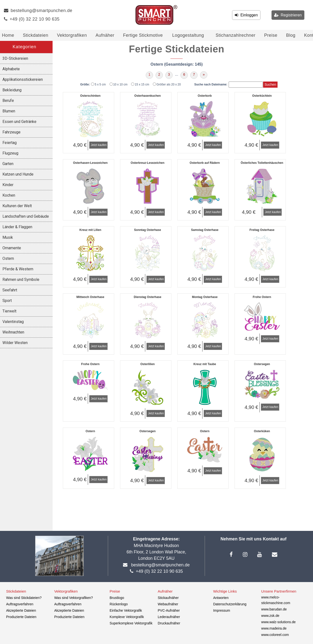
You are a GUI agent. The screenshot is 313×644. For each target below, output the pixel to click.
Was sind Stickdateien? (24, 598)
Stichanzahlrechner (236, 35)
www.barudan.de (274, 609)
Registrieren (290, 15)
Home (8, 35)
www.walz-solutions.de (278, 622)
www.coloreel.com (275, 635)
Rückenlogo (119, 604)
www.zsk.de (270, 616)
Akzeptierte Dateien (21, 610)
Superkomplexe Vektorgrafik (131, 623)
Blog (291, 35)
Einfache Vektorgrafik (126, 610)
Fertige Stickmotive (143, 35)
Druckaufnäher (169, 623)
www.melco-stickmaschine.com (276, 600)
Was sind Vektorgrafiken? (74, 598)
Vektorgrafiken (72, 35)
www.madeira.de (274, 628)
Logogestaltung (188, 35)
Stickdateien (36, 35)
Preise (271, 35)
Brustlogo (117, 598)
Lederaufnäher (169, 617)
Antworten (221, 598)
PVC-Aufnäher (169, 610)
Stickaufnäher (168, 598)
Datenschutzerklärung (230, 604)
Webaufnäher (168, 604)
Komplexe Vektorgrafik (127, 617)
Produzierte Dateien (21, 617)
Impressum (222, 610)
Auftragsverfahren (20, 604)
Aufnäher (105, 35)
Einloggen (248, 15)
